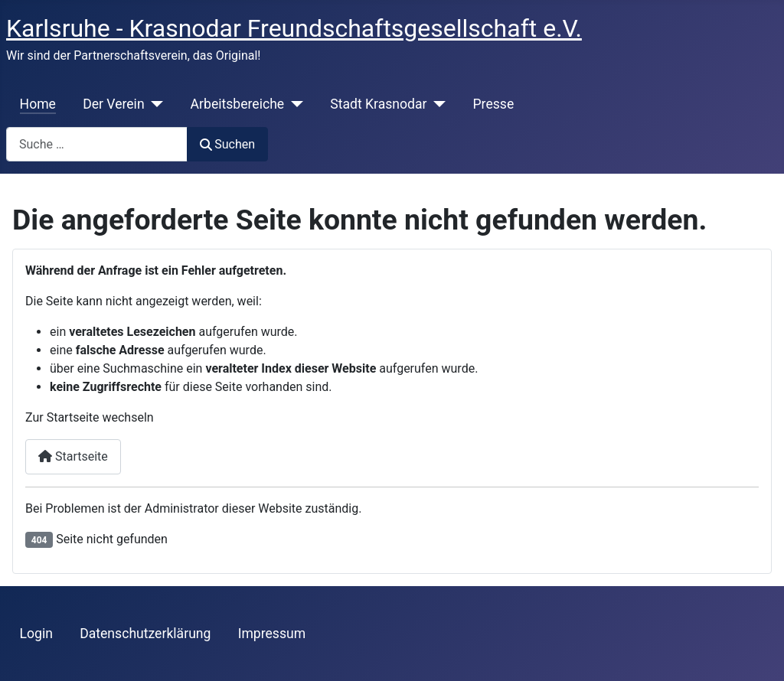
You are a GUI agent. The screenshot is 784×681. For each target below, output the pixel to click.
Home (38, 104)
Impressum (272, 634)
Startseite (73, 456)
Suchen (227, 144)
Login (36, 634)
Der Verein (113, 104)
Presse (494, 104)
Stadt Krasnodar (378, 104)
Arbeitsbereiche (238, 104)
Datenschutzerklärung (145, 634)
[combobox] (97, 144)
